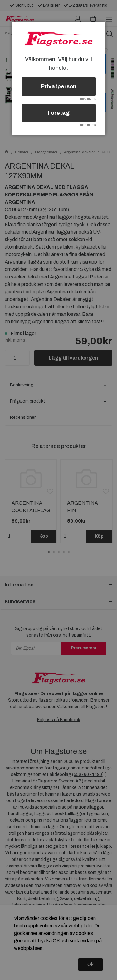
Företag (59, 113)
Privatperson (59, 86)
